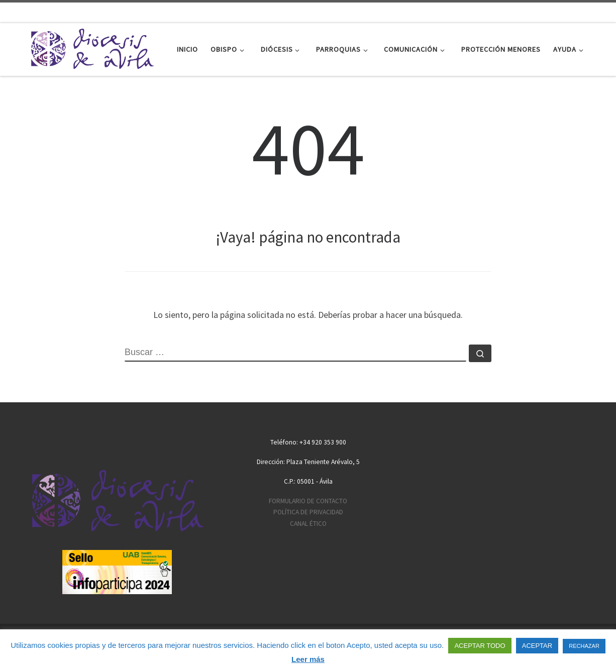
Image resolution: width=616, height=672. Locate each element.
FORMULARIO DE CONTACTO (308, 501)
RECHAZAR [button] (584, 646)
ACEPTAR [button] (537, 646)
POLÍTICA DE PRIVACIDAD (308, 512)
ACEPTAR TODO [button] (480, 646)
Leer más (308, 659)
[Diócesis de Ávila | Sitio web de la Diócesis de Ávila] (92, 47)
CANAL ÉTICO (308, 524)
